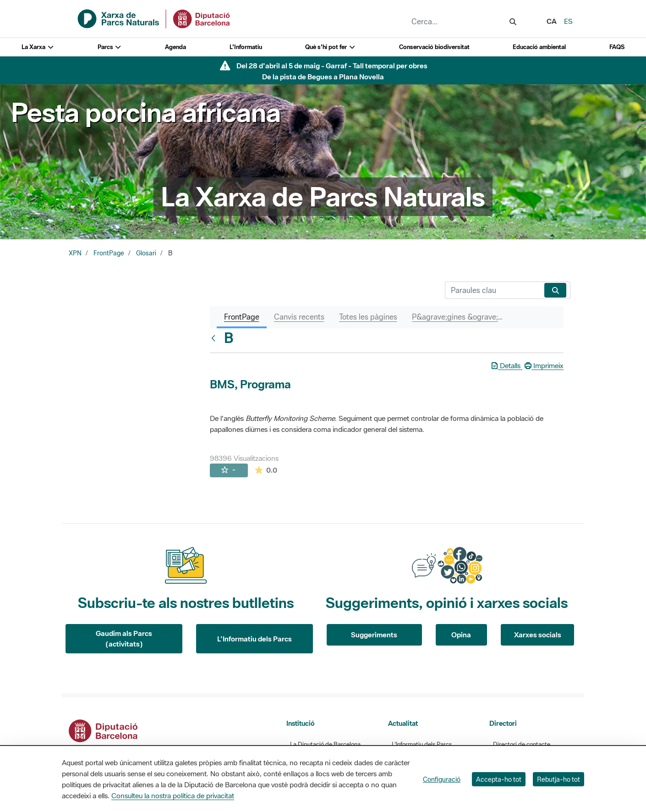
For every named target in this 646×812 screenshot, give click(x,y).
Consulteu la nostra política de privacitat (173, 795)
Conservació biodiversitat (434, 47)
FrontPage (109, 253)
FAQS (617, 47)
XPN (75, 253)
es (568, 21)
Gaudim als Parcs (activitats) (124, 638)
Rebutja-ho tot (558, 779)
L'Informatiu (246, 47)
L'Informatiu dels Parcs (255, 639)
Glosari (146, 253)
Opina (461, 635)
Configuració (442, 779)
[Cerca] (493, 290)
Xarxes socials (538, 635)
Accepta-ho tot (499, 779)
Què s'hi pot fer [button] (330, 47)
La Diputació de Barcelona (325, 744)
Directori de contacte (522, 744)
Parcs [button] (110, 47)
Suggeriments (374, 635)
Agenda (175, 47)
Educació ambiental (539, 47)
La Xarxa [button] (38, 47)
